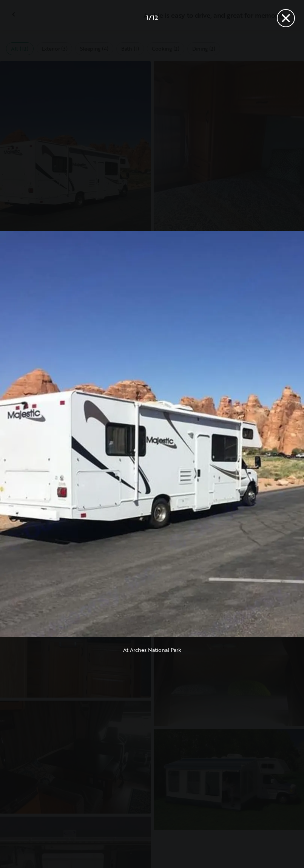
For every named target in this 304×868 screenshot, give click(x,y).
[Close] (286, 18)
